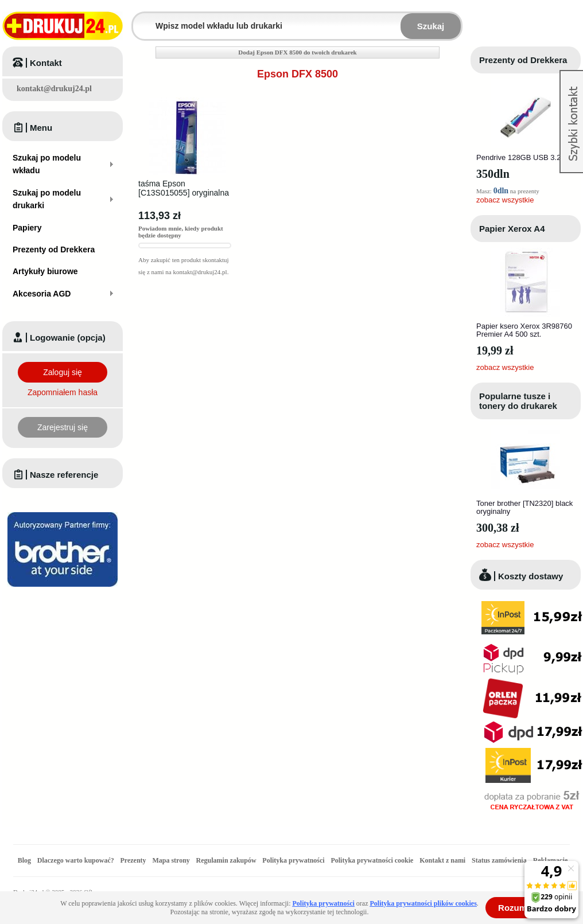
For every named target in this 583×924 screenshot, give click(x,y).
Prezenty (133, 860)
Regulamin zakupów (226, 860)
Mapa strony (171, 860)
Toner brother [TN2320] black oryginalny (524, 507)
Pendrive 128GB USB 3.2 (518, 157)
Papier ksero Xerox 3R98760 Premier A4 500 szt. (524, 330)
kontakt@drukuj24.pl (54, 89)
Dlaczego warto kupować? (76, 860)
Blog (24, 860)
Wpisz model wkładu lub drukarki (140, 19)
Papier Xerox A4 (512, 229)
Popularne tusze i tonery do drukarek (518, 401)
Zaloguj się (63, 372)
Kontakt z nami (442, 860)
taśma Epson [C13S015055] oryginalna (184, 188)
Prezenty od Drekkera (523, 60)
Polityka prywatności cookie (372, 860)
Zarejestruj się (63, 427)
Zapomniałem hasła (63, 392)
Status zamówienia (500, 860)
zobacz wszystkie (505, 200)
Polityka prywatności (293, 860)
